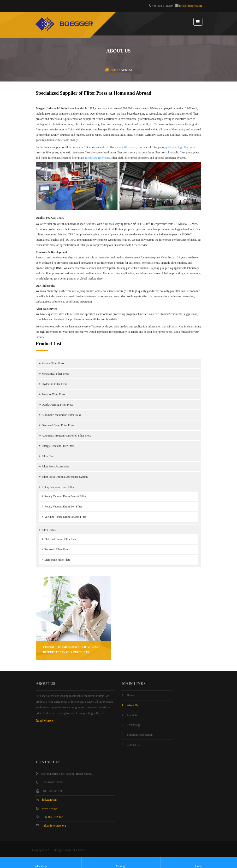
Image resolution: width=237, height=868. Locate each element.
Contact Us (133, 745)
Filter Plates (49, 530)
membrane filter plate (98, 158)
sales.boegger (50, 808)
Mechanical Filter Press (55, 374)
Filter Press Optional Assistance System (65, 477)
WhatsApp (41, 863)
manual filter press (126, 147)
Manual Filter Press (53, 363)
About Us (132, 705)
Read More (45, 721)
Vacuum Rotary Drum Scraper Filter (65, 517)
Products (132, 715)
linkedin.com (50, 800)
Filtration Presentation (140, 735)
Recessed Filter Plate (56, 549)
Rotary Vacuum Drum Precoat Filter (65, 496)
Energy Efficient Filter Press (58, 446)
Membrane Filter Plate (57, 560)
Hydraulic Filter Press (54, 384)
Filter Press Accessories (55, 466)
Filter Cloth (48, 456)
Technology (134, 725)
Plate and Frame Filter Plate (60, 539)
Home (114, 70)
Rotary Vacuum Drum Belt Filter (63, 507)
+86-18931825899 (53, 817)
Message (121, 863)
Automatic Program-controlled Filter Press (66, 436)
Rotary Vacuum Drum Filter (58, 487)
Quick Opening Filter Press (57, 405)
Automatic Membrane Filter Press (61, 415)
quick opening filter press (180, 147)
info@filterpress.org (191, 6)
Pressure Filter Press (53, 394)
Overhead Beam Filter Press (58, 425)
